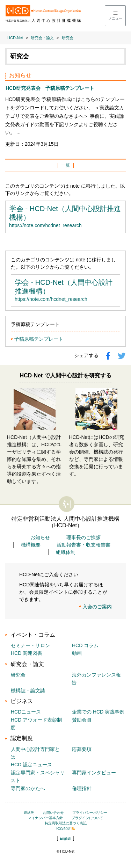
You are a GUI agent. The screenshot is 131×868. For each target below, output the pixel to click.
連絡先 (29, 813)
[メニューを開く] (115, 16)
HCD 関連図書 (27, 653)
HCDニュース (26, 712)
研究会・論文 (42, 38)
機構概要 (31, 545)
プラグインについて (87, 818)
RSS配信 (65, 828)
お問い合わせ (53, 813)
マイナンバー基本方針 (45, 818)
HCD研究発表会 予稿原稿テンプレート (50, 88)
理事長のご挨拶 (83, 537)
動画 (77, 653)
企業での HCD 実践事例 (98, 712)
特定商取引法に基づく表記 (66, 823)
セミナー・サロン (30, 645)
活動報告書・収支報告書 (83, 545)
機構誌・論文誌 (28, 690)
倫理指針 (82, 788)
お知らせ (40, 537)
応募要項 (82, 749)
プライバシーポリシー (90, 813)
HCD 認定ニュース (31, 765)
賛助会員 (82, 720)
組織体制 (66, 552)
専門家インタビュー (94, 773)
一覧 (66, 165)
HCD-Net (15, 38)
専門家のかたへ (28, 788)
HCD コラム (85, 645)
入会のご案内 (97, 607)
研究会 (68, 38)
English (65, 838)
